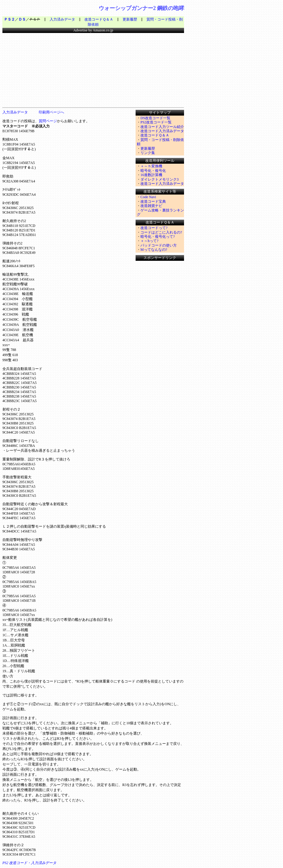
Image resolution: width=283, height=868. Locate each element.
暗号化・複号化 (153, 171)
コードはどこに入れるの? (161, 232)
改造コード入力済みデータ (162, 131)
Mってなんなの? (154, 250)
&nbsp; (21, 69)
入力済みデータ (62, 19)
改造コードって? (154, 228)
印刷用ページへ (51, 112)
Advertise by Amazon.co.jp (93, 30)
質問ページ (48, 121)
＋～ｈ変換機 (151, 166)
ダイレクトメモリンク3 (160, 179)
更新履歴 (130, 19)
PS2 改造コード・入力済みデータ (29, 863)
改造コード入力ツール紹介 (162, 127)
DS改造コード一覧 (155, 118)
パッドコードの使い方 (159, 245)
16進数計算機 (151, 175)
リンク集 (148, 153)
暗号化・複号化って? (158, 237)
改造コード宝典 (153, 201)
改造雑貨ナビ (151, 206)
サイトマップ (160, 113)
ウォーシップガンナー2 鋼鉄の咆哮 (142, 8)
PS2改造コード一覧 (156, 122)
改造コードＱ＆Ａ (99, 19)
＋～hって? (149, 241)
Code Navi (148, 197)
